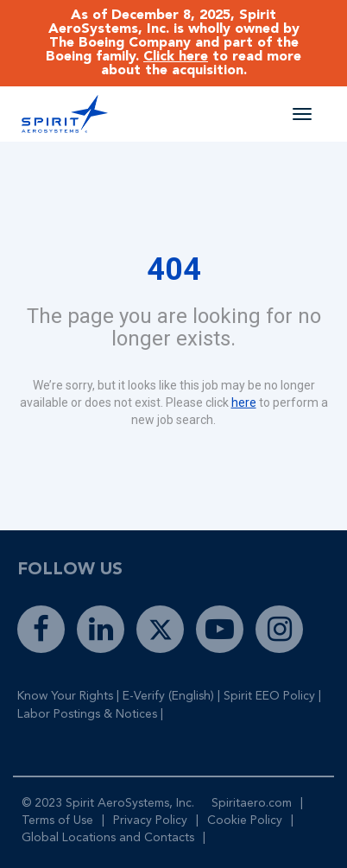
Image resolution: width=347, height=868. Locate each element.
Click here (176, 57)
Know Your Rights (65, 696)
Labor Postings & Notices (87, 714)
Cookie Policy (245, 820)
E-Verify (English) (168, 696)
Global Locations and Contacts (108, 838)
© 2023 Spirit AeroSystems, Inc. (108, 803)
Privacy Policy (150, 820)
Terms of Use (57, 820)
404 (174, 269)
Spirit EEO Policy (269, 696)
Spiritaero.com (252, 803)
